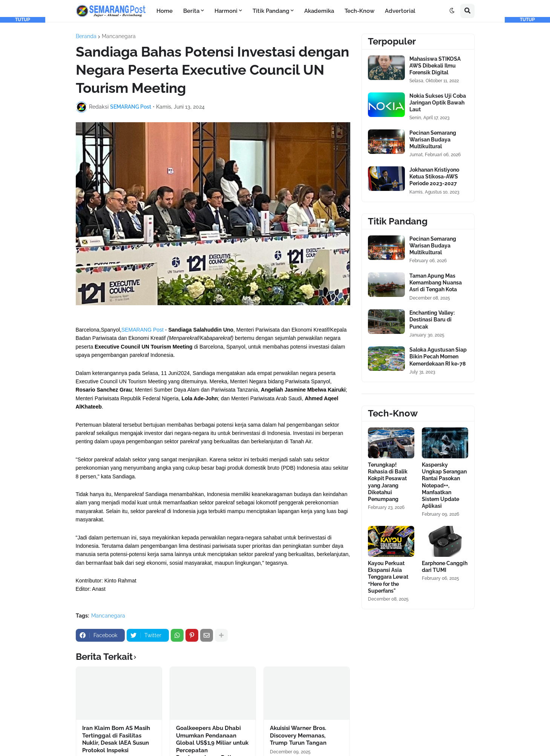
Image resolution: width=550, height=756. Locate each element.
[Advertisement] (23, 136)
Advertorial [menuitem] (400, 11)
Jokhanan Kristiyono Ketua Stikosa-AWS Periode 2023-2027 (434, 177)
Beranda (86, 36)
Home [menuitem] (165, 11)
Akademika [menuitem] (319, 11)
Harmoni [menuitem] (226, 11)
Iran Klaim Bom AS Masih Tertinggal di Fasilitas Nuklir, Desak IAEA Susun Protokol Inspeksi (116, 739)
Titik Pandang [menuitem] (271, 11)
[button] (452, 11)
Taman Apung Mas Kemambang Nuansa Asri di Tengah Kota (436, 283)
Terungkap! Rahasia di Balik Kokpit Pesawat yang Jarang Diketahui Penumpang (388, 482)
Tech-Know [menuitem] (359, 11)
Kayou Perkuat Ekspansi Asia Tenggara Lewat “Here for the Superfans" (388, 577)
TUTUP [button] (23, 20)
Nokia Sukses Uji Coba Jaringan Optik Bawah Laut (438, 103)
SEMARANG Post (142, 330)
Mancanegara (119, 36)
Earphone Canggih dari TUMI (445, 567)
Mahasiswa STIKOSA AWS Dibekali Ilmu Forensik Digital (435, 66)
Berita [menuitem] (191, 11)
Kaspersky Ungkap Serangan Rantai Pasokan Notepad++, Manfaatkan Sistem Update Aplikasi (444, 485)
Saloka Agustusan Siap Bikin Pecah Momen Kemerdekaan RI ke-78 (438, 356)
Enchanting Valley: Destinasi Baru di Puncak (432, 320)
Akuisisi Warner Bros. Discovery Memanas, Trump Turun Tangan (298, 735)
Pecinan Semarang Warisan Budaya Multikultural (433, 140)
